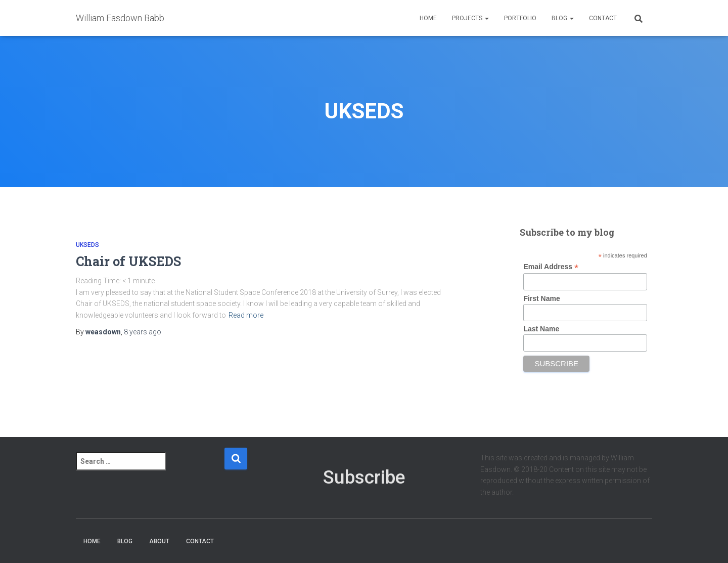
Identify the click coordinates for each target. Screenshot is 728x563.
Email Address (551, 267)
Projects (470, 18)
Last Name (541, 329)
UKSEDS (87, 245)
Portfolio (520, 18)
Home (428, 18)
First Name (541, 298)
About (159, 541)
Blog (563, 18)
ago (143, 332)
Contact (603, 18)
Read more (246, 315)
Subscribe (364, 477)
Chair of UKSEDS (128, 261)
